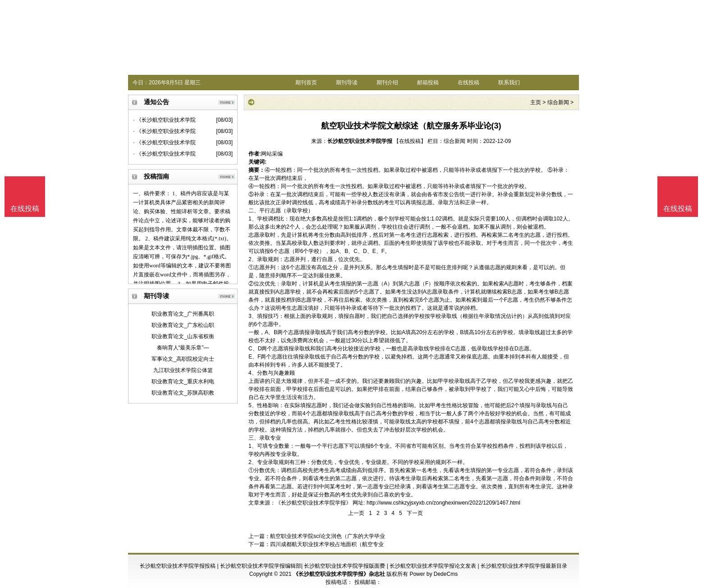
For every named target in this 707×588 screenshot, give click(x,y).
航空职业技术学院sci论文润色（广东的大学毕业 (328, 536)
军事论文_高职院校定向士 (183, 359)
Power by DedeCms (434, 574)
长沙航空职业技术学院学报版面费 (344, 566)
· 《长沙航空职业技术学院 (164, 120)
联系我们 (509, 83)
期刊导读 (347, 83)
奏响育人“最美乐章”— (183, 348)
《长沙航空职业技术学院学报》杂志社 (339, 574)
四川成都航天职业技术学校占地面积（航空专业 (327, 544)
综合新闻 (558, 102)
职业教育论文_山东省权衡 (183, 336)
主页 (536, 102)
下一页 (415, 513)
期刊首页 (306, 83)
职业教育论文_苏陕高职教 (183, 393)
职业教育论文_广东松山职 (183, 325)
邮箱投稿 (428, 83)
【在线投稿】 (410, 141)
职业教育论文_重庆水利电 (183, 381)
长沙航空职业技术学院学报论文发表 (433, 566)
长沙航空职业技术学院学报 (360, 141)
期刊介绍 (387, 83)
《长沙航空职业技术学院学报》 (313, 503)
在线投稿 (468, 83)
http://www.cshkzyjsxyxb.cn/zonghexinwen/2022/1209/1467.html (443, 503)
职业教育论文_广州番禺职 (183, 314)
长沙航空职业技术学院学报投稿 (178, 566)
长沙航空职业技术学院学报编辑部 (261, 566)
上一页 (356, 513)
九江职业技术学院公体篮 (183, 370)
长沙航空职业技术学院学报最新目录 (524, 566)
